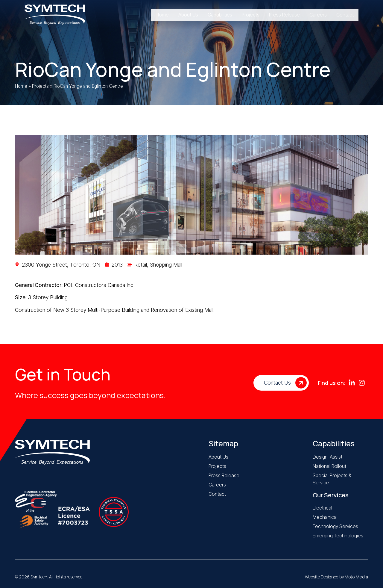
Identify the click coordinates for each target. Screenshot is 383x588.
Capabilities (334, 443)
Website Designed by (336, 577)
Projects (40, 86)
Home (21, 86)
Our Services (331, 495)
